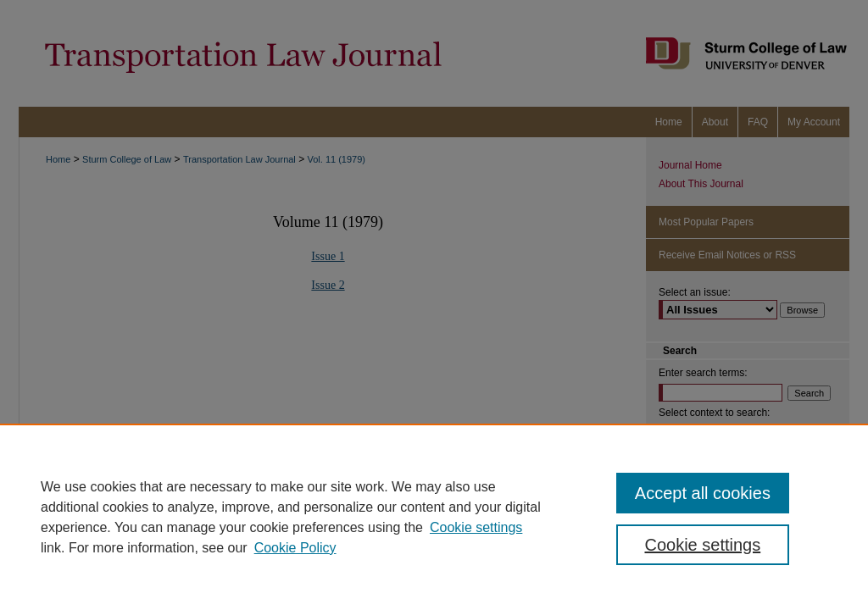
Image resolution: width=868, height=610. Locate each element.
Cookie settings (476, 527)
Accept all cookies (703, 493)
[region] (434, 517)
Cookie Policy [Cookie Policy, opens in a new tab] (295, 548)
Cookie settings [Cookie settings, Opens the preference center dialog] (702, 545)
